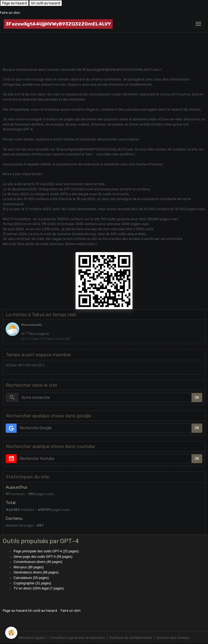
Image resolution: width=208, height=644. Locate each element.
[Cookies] (12, 633)
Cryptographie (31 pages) (32, 583)
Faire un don (10, 13)
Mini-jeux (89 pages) (29, 567)
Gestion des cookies (173, 638)
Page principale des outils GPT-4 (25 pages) (46, 551)
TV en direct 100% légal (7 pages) (39, 588)
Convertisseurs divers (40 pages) (38, 562)
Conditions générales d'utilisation (78, 638)
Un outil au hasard (46, 3)
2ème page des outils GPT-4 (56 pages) (43, 557)
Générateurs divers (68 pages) (36, 572)
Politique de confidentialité (131, 638)
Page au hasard (14, 3)
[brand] (58, 24)
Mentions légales (32, 638)
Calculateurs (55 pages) (31, 578)
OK (197, 398)
